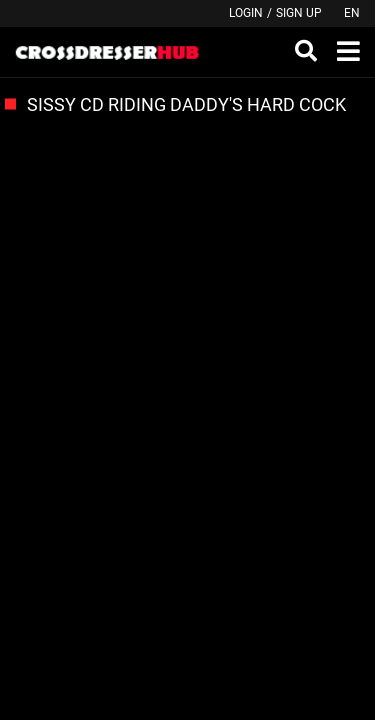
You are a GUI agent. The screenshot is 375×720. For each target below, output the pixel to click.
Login (246, 13)
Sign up (299, 13)
